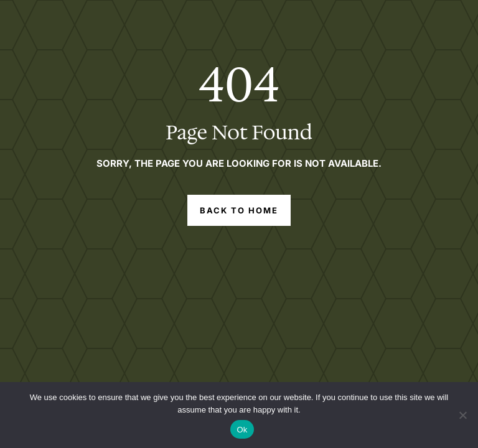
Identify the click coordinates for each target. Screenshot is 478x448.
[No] (462, 415)
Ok (242, 430)
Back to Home (239, 210)
